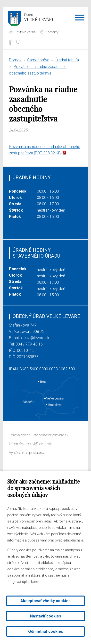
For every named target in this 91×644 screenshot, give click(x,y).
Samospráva (38, 60)
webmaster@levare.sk (51, 435)
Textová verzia (25, 32)
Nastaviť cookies (46, 616)
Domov (15, 60)
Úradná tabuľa (67, 60)
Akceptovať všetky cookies (45, 601)
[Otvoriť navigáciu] (80, 19)
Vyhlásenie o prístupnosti (28, 453)
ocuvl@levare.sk (35, 338)
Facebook (10, 42)
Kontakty (52, 32)
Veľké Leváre (39, 17)
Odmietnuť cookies (46, 631)
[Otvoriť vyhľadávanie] (19, 42)
